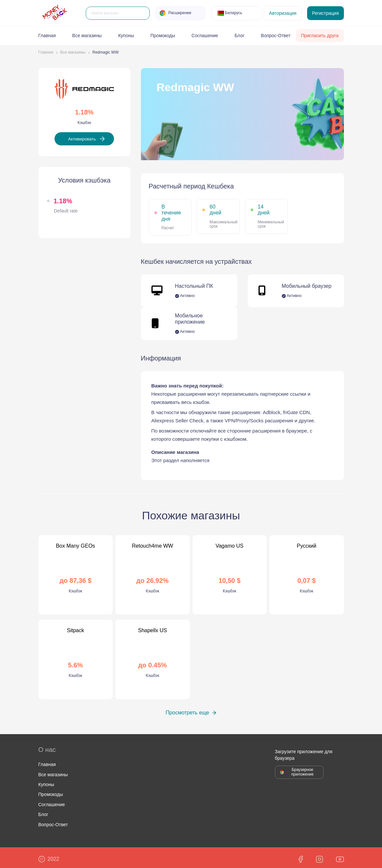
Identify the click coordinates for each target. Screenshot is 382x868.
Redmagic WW (105, 52)
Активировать (82, 138)
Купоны (126, 36)
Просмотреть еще (187, 710)
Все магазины (87, 36)
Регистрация (326, 13)
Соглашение (205, 36)
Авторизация (283, 13)
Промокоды (163, 36)
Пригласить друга (320, 36)
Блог (239, 36)
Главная (47, 36)
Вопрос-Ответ (276, 36)
